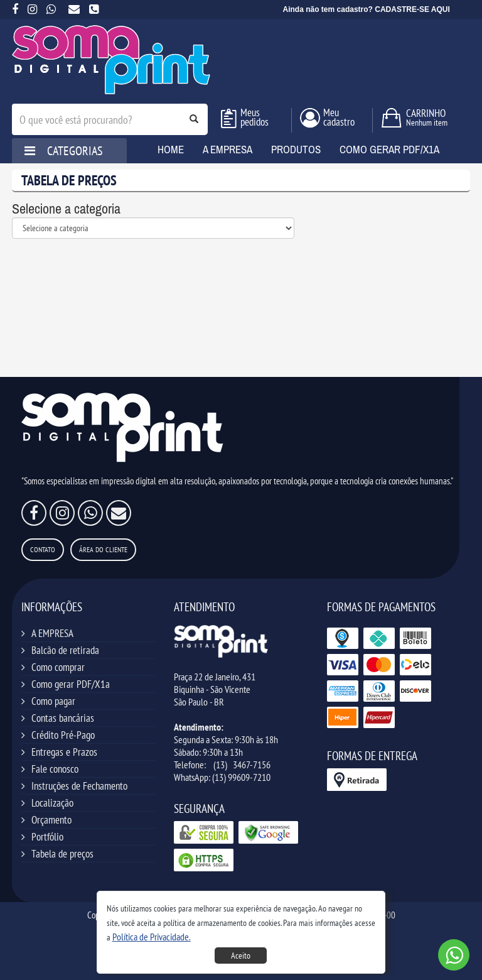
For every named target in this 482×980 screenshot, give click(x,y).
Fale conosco (55, 769)
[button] (152, 937)
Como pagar (53, 701)
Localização (52, 803)
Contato (43, 549)
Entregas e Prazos (64, 752)
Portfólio (47, 837)
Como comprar (58, 667)
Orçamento (51, 820)
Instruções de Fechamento (79, 786)
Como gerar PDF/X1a (71, 684)
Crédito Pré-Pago (63, 735)
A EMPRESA (52, 633)
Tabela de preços (62, 854)
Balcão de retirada (65, 650)
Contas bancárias (63, 718)
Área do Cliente (103, 549)
